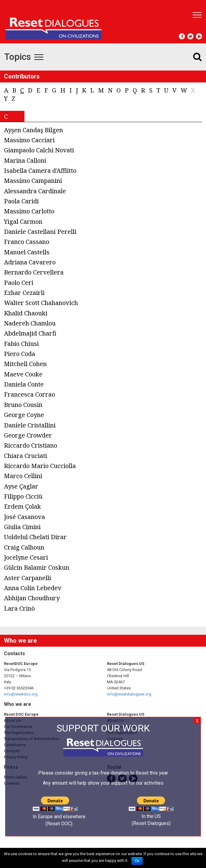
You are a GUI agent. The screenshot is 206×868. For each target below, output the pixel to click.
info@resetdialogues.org (129, 694)
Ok (137, 861)
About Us (12, 720)
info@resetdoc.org (21, 694)
